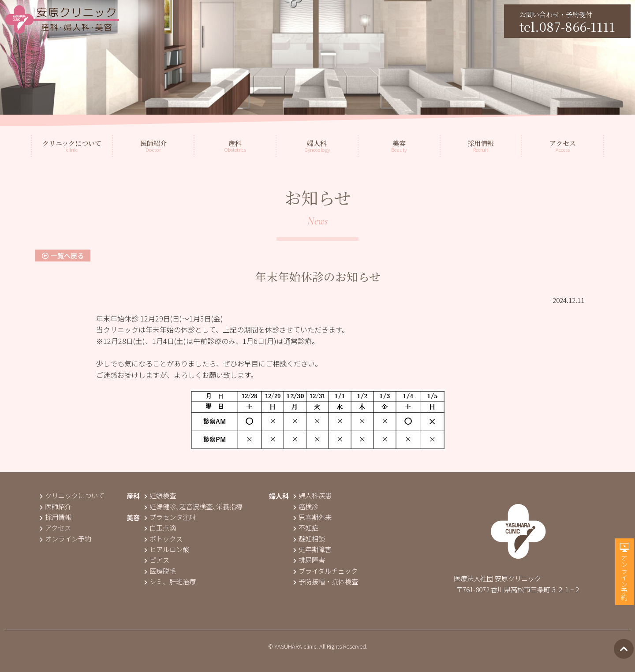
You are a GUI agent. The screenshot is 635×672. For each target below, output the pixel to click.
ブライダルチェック (325, 571)
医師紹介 (56, 506)
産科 (133, 496)
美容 (133, 517)
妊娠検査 (160, 495)
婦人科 (279, 496)
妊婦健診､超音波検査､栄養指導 (193, 506)
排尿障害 (309, 560)
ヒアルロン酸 (167, 549)
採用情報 (56, 517)
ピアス (157, 560)
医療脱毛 (160, 571)
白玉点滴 (160, 527)
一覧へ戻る (63, 255)
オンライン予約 (624, 577)
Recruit (481, 146)
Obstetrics (235, 146)
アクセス (55, 527)
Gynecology (317, 146)
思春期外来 (312, 517)
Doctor (153, 146)
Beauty (399, 146)
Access (563, 146)
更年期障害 (312, 549)
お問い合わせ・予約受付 (567, 22)
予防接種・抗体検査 (326, 581)
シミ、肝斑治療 (170, 581)
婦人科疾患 (312, 495)
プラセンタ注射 (170, 517)
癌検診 (306, 506)
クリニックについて (72, 495)
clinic (72, 146)
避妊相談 (309, 538)
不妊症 (306, 527)
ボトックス (163, 538)
